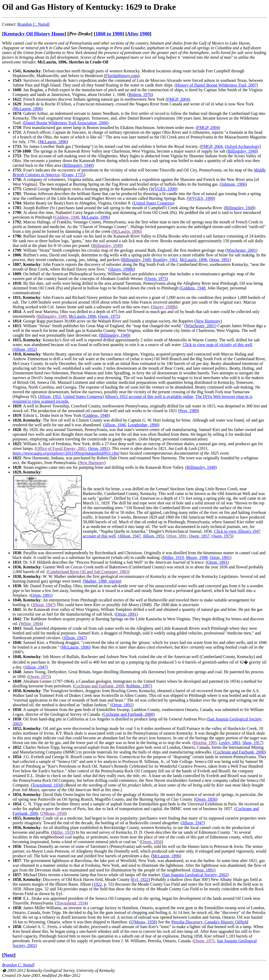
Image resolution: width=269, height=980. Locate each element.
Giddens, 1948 (67, 217)
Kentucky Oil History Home (34, 34)
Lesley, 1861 (230, 743)
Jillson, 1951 (154, 536)
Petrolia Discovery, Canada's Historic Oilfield (210, 922)
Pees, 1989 (188, 411)
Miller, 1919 (173, 558)
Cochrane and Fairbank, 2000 (99, 686)
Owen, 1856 (206, 799)
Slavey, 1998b (122, 269)
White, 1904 (31, 624)
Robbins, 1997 (138, 686)
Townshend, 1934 (47, 785)
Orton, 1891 (219, 260)
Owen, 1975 (156, 279)
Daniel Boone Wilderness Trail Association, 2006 (66, 123)
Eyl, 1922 (140, 879)
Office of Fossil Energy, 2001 (61, 448)
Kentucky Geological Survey (50, 970)
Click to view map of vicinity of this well (217, 345)
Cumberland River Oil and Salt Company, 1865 (88, 572)
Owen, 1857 (199, 536)
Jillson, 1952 (25, 349)
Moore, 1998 (197, 558)
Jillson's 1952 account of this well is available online (149, 397)
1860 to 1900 (109, 34)
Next (9, 955)
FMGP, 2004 (178, 99)
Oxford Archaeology (242, 146)
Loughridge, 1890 (143, 425)
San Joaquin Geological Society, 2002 (195, 875)
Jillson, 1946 (115, 425)
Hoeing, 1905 (205, 743)
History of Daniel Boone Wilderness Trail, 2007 (216, 85)
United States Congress (153, 203)
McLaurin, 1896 (28, 109)
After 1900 (138, 34)
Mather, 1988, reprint (102, 581)
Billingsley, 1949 (242, 151)
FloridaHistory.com (122, 76)
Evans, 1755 (73, 175)
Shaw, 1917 (252, 743)
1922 (98, 884)
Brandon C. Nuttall (33, 24)
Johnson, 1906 (233, 184)
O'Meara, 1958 (53, 813)
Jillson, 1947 (130, 536)
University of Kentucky (96, 970)
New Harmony (208, 321)
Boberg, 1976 (140, 95)
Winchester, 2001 (241, 250)
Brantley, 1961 (165, 260)
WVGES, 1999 (163, 189)
